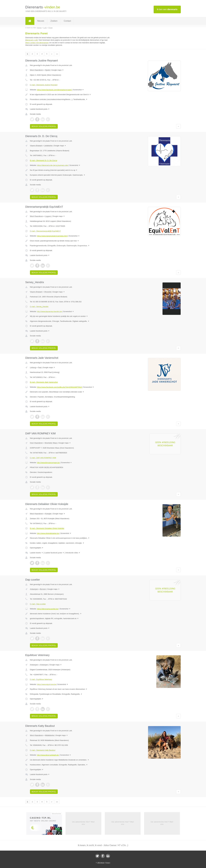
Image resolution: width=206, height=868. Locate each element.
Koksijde (48, 514)
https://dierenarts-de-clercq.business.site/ (52, 165)
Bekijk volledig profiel (44, 126)
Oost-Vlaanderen (36, 443)
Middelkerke (50, 735)
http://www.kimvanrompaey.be (48, 463)
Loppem (48, 216)
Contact (67, 21)
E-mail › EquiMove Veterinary (41, 679)
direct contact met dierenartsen (37, 43)
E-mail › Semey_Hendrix (39, 307)
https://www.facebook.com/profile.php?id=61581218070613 (59, 387)
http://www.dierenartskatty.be (48, 755)
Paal (40, 367)
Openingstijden (37, 548)
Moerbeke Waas (51, 443)
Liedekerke (48, 146)
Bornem (43, 589)
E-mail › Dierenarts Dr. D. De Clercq (44, 160)
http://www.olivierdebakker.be (48, 533)
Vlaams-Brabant (36, 146)
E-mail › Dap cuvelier (38, 604)
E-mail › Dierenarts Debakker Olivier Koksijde (47, 528)
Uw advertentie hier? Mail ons (83, 823)
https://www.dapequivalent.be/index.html (52, 236)
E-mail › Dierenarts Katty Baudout (43, 750)
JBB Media (101, 863)
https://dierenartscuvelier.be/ (48, 609)
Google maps (58, 70)
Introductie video (73, 553)
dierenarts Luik (31, 40)
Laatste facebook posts (40, 109)
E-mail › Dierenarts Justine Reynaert (44, 85)
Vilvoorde (48, 292)
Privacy (108, 863)
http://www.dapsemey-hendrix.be (49, 311)
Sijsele (47, 70)
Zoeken (54, 21)
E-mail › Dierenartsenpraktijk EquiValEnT (45, 231)
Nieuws (41, 21)
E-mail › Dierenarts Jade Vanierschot (44, 382)
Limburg (33, 367)
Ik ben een (167, 9)
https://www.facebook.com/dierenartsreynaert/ (54, 90)
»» (57, 54)
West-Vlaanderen (37, 70)
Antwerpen (34, 589)
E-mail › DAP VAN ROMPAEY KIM (43, 458)
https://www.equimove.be (46, 684)
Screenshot (78, 90)
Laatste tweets (37, 553)
